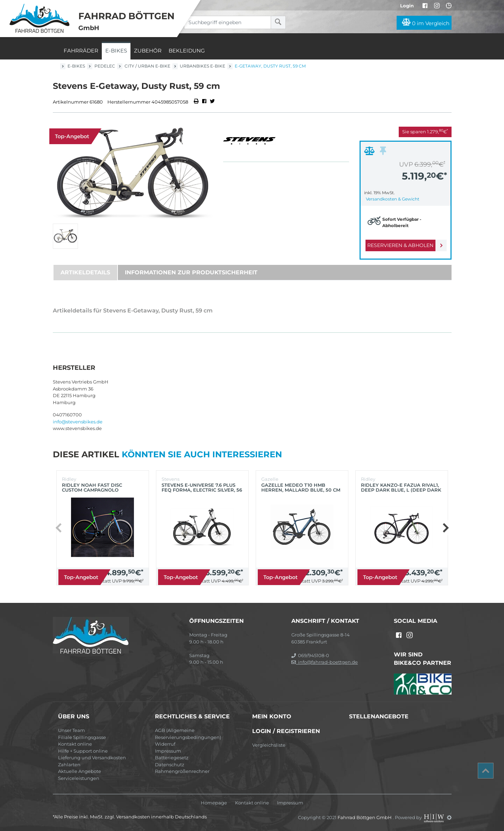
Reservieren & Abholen (400, 245)
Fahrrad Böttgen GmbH (365, 817)
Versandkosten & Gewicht (393, 199)
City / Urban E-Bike (147, 66)
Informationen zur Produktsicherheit (191, 272)
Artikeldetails (85, 272)
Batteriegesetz (172, 758)
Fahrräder (81, 51)
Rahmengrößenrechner (182, 771)
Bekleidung (187, 51)
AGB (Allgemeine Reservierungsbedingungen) (188, 734)
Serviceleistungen (79, 778)
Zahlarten (69, 765)
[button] (445, 528)
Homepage (214, 803)
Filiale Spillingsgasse (82, 737)
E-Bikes (116, 51)
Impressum (168, 751)
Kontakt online (75, 744)
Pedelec (105, 66)
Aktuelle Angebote (80, 771)
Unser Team (72, 730)
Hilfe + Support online (83, 751)
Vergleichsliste (269, 745)
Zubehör (148, 51)
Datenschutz (170, 765)
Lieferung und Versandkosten (92, 758)
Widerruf (165, 744)
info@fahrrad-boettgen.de (325, 662)
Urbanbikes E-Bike (203, 66)
